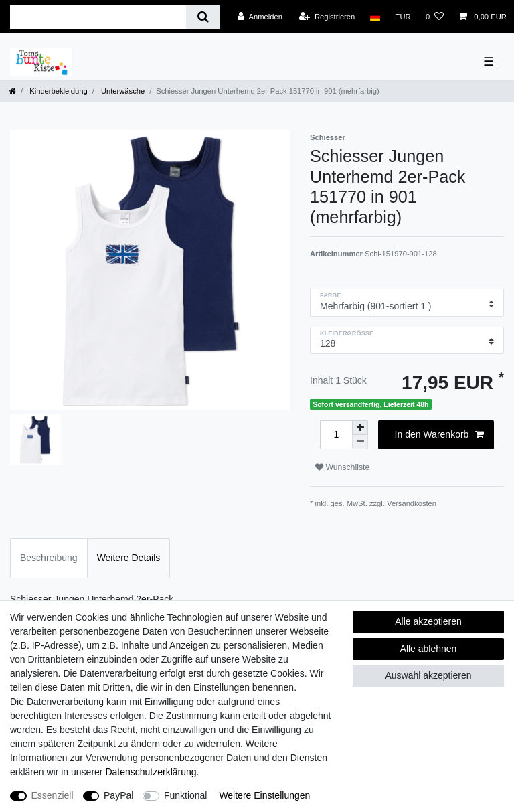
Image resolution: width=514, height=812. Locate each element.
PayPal (118, 795)
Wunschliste (342, 467)
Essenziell (53, 795)
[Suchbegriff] (98, 17)
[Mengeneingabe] (336, 435)
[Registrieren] (327, 17)
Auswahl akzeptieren (428, 675)
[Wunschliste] (435, 17)
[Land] (374, 17)
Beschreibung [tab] (49, 558)
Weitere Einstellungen (264, 795)
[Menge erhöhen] (360, 428)
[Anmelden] (260, 17)
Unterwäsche (122, 91)
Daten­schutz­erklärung (151, 772)
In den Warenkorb (439, 435)
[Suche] (203, 17)
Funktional (186, 795)
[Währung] (403, 17)
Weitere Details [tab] (129, 558)
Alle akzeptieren (428, 621)
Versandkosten (412, 503)
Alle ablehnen (429, 649)
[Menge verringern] (360, 442)
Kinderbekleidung (58, 91)
